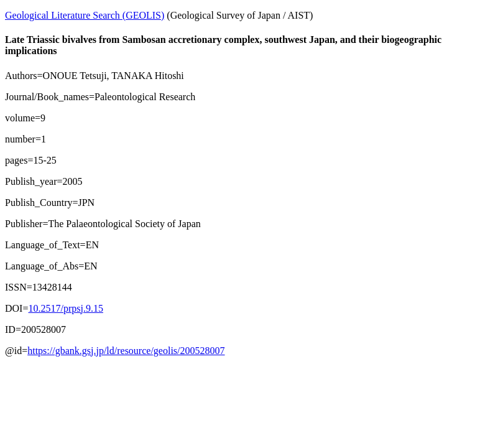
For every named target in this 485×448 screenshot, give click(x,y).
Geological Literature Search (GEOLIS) (85, 15)
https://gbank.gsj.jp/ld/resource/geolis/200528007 (126, 351)
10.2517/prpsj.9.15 (65, 308)
